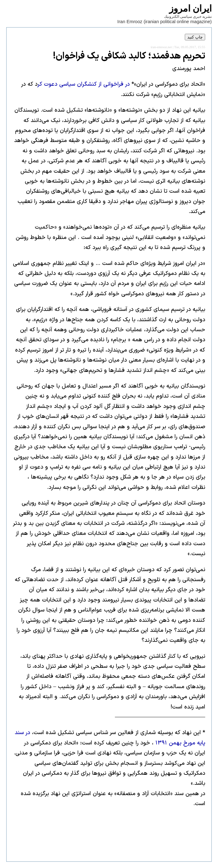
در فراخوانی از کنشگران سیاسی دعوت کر (84, 84)
